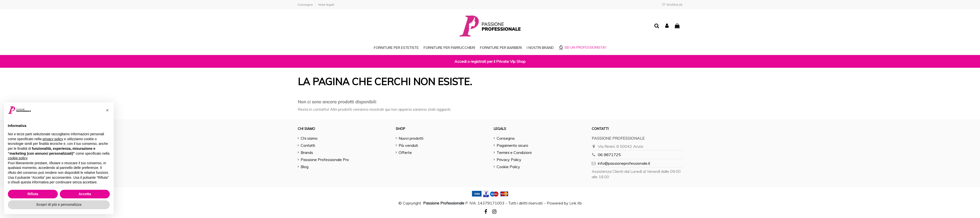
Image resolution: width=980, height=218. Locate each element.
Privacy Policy (509, 160)
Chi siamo (309, 138)
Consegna (306, 5)
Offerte (405, 152)
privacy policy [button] (53, 139)
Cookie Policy (508, 167)
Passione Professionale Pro (325, 160)
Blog (305, 167)
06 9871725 (609, 155)
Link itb (576, 203)
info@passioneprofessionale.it (624, 163)
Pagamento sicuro (512, 145)
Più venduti (408, 145)
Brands (307, 152)
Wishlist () (672, 5)
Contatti (308, 145)
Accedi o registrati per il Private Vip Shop (490, 61)
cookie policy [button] (18, 158)
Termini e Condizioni (514, 152)
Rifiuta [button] (33, 194)
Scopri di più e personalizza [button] (59, 204)
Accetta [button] (85, 194)
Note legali (326, 5)
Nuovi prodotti (411, 138)
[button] (107, 110)
